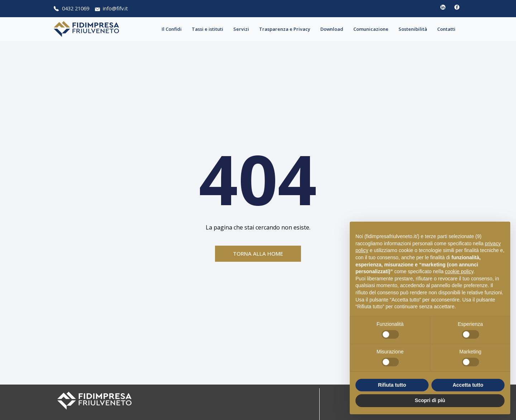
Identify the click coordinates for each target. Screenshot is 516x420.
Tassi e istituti (209, 29)
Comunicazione (373, 29)
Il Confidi (173, 29)
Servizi (243, 29)
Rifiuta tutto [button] (392, 385)
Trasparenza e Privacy (286, 29)
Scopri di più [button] (430, 400)
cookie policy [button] (459, 271)
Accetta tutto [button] (468, 385)
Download (334, 29)
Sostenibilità (415, 29)
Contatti (448, 29)
